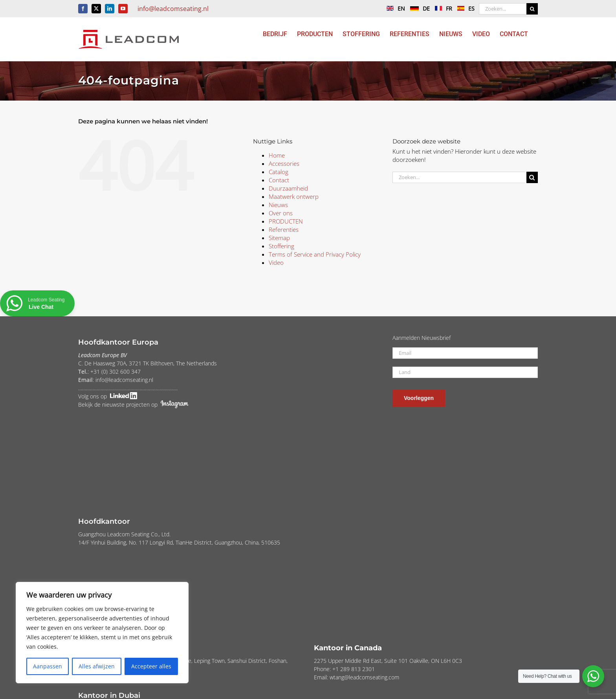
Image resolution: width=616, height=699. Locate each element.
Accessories (284, 163)
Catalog (279, 172)
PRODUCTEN (286, 221)
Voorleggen (419, 398)
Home (277, 155)
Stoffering (281, 246)
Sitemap (279, 238)
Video (276, 262)
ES (464, 8)
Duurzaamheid (288, 188)
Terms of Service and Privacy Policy (315, 254)
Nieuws (278, 205)
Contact (279, 180)
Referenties (284, 229)
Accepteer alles (151, 666)
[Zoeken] (532, 9)
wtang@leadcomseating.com (364, 677)
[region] (102, 633)
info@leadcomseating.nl (173, 9)
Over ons (281, 213)
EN (394, 8)
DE (418, 8)
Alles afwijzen (97, 666)
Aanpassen (48, 666)
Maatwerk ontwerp (294, 196)
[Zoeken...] (503, 9)
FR (442, 8)
